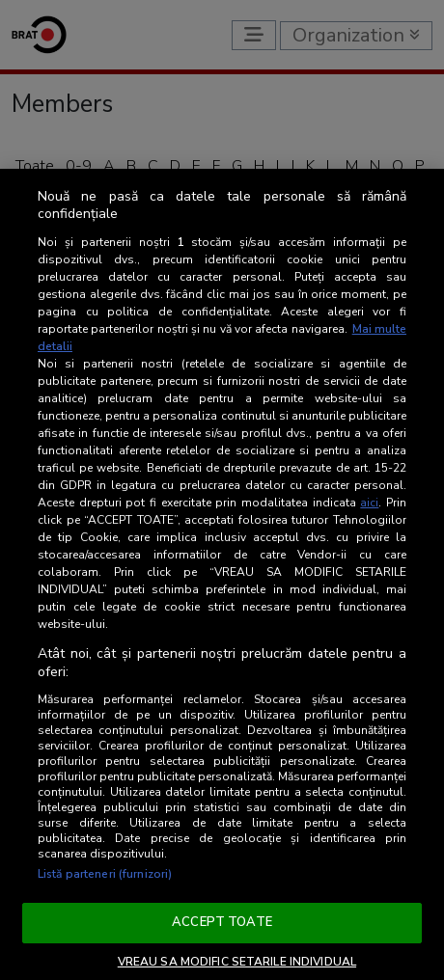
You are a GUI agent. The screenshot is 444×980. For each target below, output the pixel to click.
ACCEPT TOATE (222, 922)
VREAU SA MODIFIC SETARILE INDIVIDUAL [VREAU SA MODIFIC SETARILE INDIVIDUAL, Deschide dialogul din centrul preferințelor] (237, 962)
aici (369, 503)
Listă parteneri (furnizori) (105, 874)
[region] (222, 574)
